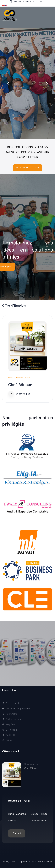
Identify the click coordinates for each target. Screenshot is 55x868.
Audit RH (9, 735)
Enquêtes (9, 725)
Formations (10, 714)
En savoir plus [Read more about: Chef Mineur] (19, 394)
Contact (17, 833)
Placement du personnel (16, 709)
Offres (7, 740)
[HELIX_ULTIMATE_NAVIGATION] (19, 26)
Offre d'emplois (16, 378)
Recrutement (11, 703)
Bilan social (10, 730)
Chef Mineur (20, 385)
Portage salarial (12, 719)
